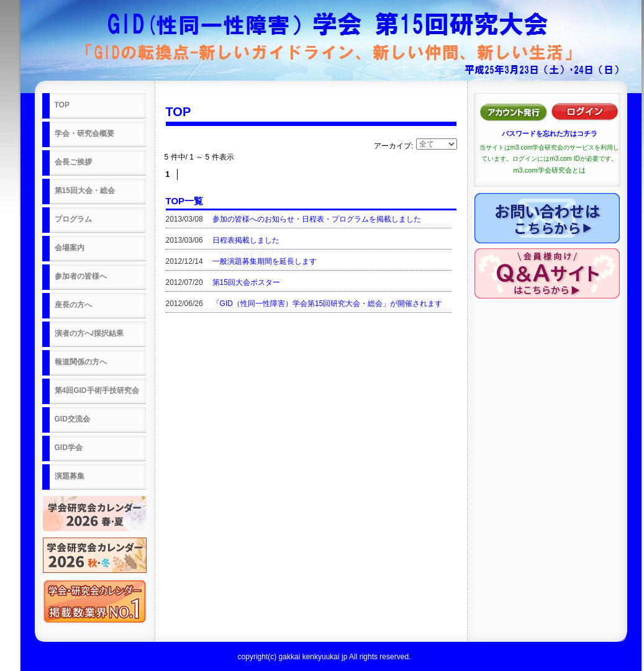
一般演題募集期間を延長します (265, 261)
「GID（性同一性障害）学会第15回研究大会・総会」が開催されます (328, 304)
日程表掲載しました (246, 240)
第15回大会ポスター (246, 282)
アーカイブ (392, 146)
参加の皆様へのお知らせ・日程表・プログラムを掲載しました (317, 219)
